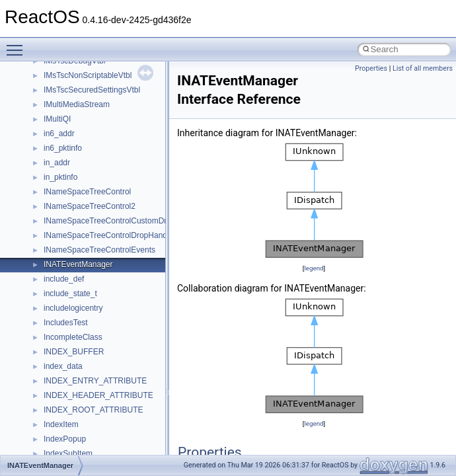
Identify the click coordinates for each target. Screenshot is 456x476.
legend (314, 268)
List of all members (423, 68)
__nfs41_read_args (78, 312)
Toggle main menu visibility (18, 44)
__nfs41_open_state (80, 210)
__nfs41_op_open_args (85, 167)
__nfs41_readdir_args (82, 356)
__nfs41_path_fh (73, 254)
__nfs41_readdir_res (80, 414)
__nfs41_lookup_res (79, 123)
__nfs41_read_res (76, 327)
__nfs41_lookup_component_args (103, 94)
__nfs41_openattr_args (84, 225)
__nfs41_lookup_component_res (101, 108)
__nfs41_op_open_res (83, 181)
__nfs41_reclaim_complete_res (99, 443)
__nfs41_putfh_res (76, 283)
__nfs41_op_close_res (84, 152)
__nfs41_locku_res (77, 65)
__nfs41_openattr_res (82, 239)
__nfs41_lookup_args (82, 79)
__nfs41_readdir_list (79, 399)
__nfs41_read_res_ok (82, 341)
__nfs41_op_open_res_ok (90, 196)
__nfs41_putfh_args (79, 268)
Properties (371, 68)
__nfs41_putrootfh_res (83, 297)
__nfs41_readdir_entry (83, 385)
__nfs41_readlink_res (82, 428)
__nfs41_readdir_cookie (86, 370)
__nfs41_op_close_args (86, 138)
